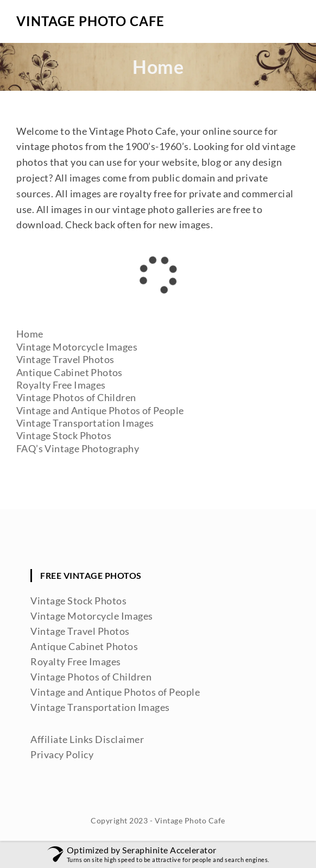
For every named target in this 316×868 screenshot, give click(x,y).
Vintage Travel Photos (65, 359)
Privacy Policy (62, 754)
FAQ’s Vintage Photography (78, 448)
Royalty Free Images (61, 385)
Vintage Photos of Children (76, 397)
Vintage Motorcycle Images (77, 347)
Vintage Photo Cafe (90, 21)
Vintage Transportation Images (85, 423)
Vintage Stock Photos (64, 435)
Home (30, 334)
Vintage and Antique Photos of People (100, 410)
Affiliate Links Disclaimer (87, 739)
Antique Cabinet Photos (69, 372)
